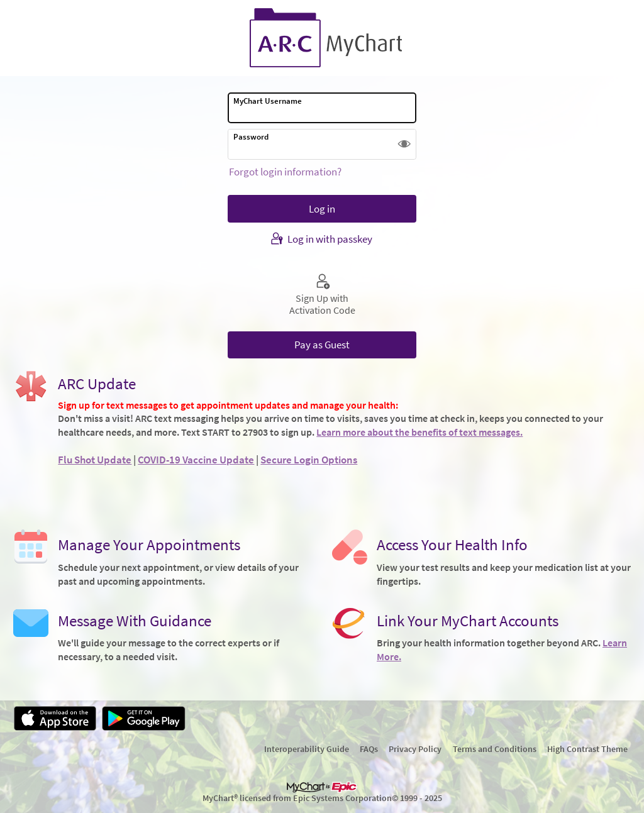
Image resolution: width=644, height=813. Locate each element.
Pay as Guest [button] (322, 345)
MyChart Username (268, 101)
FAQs (369, 749)
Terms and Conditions (495, 749)
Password (251, 137)
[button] (404, 144)
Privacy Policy (415, 749)
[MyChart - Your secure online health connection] (322, 38)
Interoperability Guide (307, 749)
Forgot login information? (285, 172)
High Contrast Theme (587, 749)
